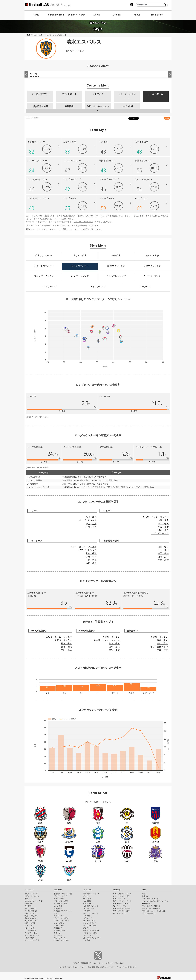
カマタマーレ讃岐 (90, 926)
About (137, 15)
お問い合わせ (118, 963)
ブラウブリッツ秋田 (61, 901)
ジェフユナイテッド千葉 (33, 901)
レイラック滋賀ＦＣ (91, 913)
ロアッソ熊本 (88, 935)
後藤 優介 (163, 530)
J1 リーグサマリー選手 (121, 896)
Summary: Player (76, 15)
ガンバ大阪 (29, 926)
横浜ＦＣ (57, 913)
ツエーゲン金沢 (89, 908)
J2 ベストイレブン (120, 906)
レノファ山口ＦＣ (90, 923)
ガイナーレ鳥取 (89, 921)
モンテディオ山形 (60, 904)
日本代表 (145, 896)
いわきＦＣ (58, 906)
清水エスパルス (30, 918)
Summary (116, 890)
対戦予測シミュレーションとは (154, 911)
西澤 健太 (91, 517)
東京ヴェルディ (30, 908)
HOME (36, 15)
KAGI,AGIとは (147, 904)
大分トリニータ (60, 938)
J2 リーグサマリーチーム (122, 901)
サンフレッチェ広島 (32, 935)
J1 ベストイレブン (120, 899)
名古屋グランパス (31, 921)
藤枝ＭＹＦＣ (59, 928)
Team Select (157, 15)
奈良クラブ (87, 918)
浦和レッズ (29, 899)
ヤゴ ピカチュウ (160, 533)
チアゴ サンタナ (88, 520)
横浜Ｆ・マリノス (31, 916)
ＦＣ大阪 (87, 916)
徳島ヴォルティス (60, 930)
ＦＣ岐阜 (87, 911)
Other (144, 890)
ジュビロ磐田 (59, 926)
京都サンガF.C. (30, 923)
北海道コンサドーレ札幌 (63, 894)
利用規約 (76, 963)
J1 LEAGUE (29, 890)
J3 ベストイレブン (120, 913)
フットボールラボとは (150, 899)
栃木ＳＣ (87, 896)
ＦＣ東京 (28, 906)
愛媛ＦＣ (87, 928)
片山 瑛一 (163, 550)
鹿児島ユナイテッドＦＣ (92, 938)
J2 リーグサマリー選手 (121, 904)
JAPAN (97, 15)
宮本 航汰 (91, 553)
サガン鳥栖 (58, 935)
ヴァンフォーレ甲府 (61, 918)
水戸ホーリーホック (32, 896)
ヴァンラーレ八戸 (60, 896)
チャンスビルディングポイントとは (155, 901)
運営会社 (109, 963)
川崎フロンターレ (31, 913)
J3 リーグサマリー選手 (121, 911)
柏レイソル (29, 904)
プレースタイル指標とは (151, 906)
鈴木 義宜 (163, 560)
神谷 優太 (163, 527)
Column (117, 15)
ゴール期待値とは (149, 913)
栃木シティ (58, 908)
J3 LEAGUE (88, 890)
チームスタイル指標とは (40, 219)
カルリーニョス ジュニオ (156, 517)
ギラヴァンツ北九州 (91, 933)
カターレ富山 (59, 923)
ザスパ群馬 (87, 899)
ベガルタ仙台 (59, 899)
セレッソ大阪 (29, 928)
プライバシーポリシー (96, 963)
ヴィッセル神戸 (30, 930)
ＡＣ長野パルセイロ (91, 906)
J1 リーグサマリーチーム (122, 894)
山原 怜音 (163, 520)
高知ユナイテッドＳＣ (91, 930)
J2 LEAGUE (58, 890)
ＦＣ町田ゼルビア (31, 911)
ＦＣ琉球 (87, 940)
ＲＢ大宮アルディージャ (63, 911)
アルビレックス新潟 (61, 921)
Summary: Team (56, 15)
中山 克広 (91, 524)
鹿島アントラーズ (31, 894)
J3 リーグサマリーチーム (122, 908)
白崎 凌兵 (91, 557)
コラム (145, 894)
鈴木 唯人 (91, 527)
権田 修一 (163, 553)
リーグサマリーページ (83, 222)
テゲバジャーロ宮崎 (61, 940)
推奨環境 (84, 963)
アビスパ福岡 (29, 938)
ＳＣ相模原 (87, 901)
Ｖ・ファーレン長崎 (32, 940)
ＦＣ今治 (57, 933)
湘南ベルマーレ (60, 916)
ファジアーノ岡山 (31, 933)
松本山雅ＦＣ (88, 904)
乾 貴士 (92, 560)
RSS (167, 118)
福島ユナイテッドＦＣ (91, 894)
